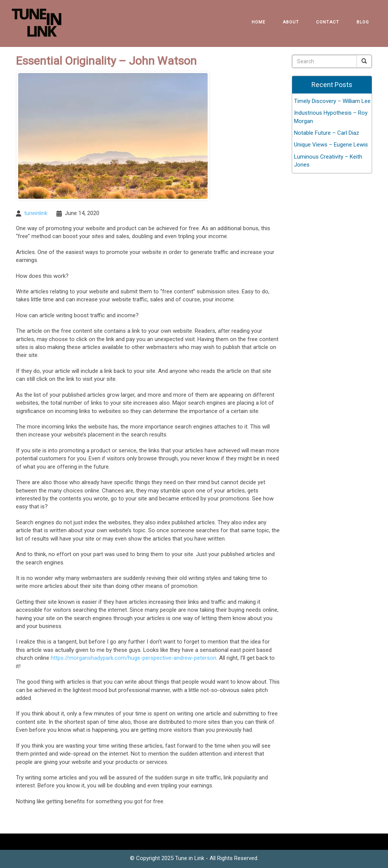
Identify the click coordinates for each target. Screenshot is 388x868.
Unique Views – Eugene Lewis (331, 145)
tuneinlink (36, 213)
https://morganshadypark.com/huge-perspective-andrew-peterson (134, 658)
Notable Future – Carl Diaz (327, 133)
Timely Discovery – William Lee (332, 101)
